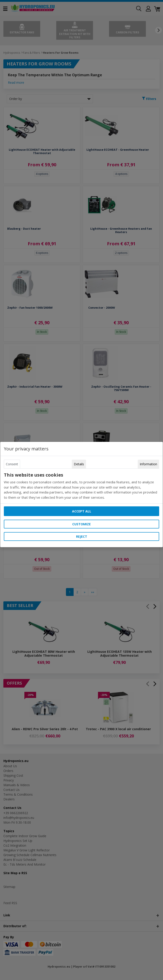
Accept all (82, 511)
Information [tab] (148, 464)
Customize (81, 524)
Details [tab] (79, 464)
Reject (82, 536)
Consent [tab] (12, 464)
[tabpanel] (81, 486)
